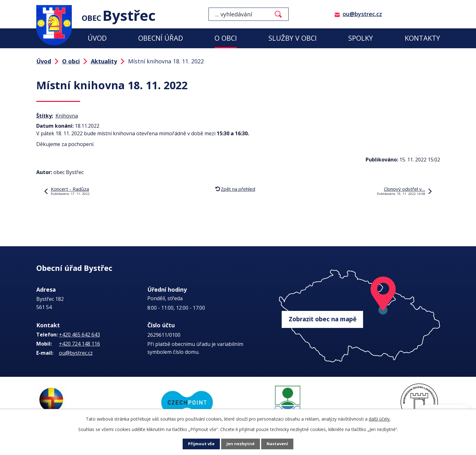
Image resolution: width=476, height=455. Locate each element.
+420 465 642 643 (79, 335)
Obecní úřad (161, 38)
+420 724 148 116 (79, 344)
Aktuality (104, 61)
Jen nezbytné (241, 444)
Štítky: (45, 116)
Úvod (97, 38)
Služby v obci (293, 38)
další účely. (380, 419)
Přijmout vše (200, 444)
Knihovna (67, 116)
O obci (226, 38)
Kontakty (422, 38)
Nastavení (279, 444)
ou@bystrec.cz (362, 14)
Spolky (361, 38)
